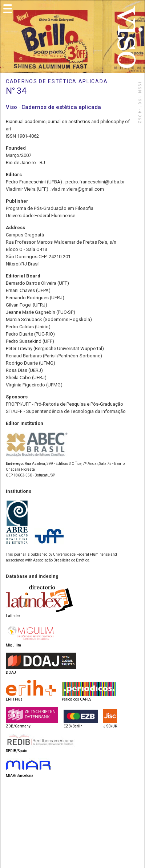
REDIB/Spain (17, 751)
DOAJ (11, 672)
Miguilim (13, 645)
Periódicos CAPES (76, 699)
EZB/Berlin (73, 726)
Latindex (13, 616)
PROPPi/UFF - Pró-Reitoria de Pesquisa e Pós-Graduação (65, 404)
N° (10, 91)
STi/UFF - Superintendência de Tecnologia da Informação (66, 411)
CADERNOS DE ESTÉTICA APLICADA (57, 81)
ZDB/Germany (18, 726)
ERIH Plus (14, 699)
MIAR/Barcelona (20, 776)
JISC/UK (110, 726)
